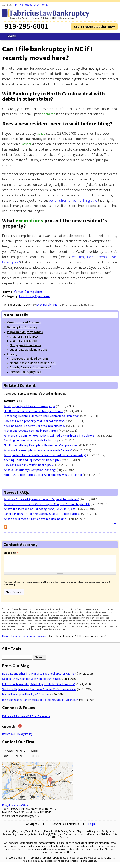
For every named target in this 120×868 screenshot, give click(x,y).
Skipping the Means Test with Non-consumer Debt (32, 682)
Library (12, 354)
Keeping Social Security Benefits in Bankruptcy (34, 426)
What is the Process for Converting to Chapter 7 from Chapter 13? (47, 504)
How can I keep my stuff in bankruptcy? (29, 465)
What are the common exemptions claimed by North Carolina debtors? (50, 435)
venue (41, 133)
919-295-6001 (27, 754)
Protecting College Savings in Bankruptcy (31, 431)
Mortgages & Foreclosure (26, 345)
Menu (9, 36)
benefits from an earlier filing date (73, 200)
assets (27, 144)
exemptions (29, 220)
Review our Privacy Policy (17, 737)
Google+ (92, 305)
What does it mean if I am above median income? (36, 519)
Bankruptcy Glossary (22, 327)
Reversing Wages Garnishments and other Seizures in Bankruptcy (40, 703)
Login (92, 827)
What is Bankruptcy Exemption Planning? (30, 470)
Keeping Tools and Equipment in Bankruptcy (32, 460)
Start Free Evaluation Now (94, 26)
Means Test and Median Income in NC (33, 363)
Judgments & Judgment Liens (29, 350)
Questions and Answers (24, 322)
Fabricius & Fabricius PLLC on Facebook (26, 719)
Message (11, 553)
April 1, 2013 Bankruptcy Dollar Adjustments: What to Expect (43, 475)
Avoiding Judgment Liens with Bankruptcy (31, 440)
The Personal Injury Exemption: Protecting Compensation (41, 445)
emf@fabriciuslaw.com (70, 305)
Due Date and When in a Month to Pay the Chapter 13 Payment (39, 677)
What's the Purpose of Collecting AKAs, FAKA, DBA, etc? (40, 509)
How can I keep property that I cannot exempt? (34, 421)
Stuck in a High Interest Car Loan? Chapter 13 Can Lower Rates (39, 692)
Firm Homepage (23, 5)
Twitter (84, 305)
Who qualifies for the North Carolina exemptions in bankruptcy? (45, 455)
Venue (18, 292)
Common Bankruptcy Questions (29, 639)
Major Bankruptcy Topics (25, 332)
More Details (16, 315)
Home (6, 639)
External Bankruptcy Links (26, 372)
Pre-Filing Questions (35, 296)
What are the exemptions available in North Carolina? (38, 450)
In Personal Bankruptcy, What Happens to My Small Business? (39, 687)
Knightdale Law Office (15, 809)
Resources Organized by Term (29, 359)
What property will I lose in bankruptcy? (29, 406)
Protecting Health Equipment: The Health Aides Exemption (42, 416)
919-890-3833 (27, 759)
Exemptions (33, 292)
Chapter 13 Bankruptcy (24, 337)
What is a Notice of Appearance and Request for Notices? (41, 499)
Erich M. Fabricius (47, 305)
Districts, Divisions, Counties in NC (30, 367)
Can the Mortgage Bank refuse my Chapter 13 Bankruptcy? (42, 514)
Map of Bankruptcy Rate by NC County (25, 698)
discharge (48, 114)
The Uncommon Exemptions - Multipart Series (33, 411)
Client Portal (41, 5)
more (113, 523)
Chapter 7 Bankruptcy (23, 341)
